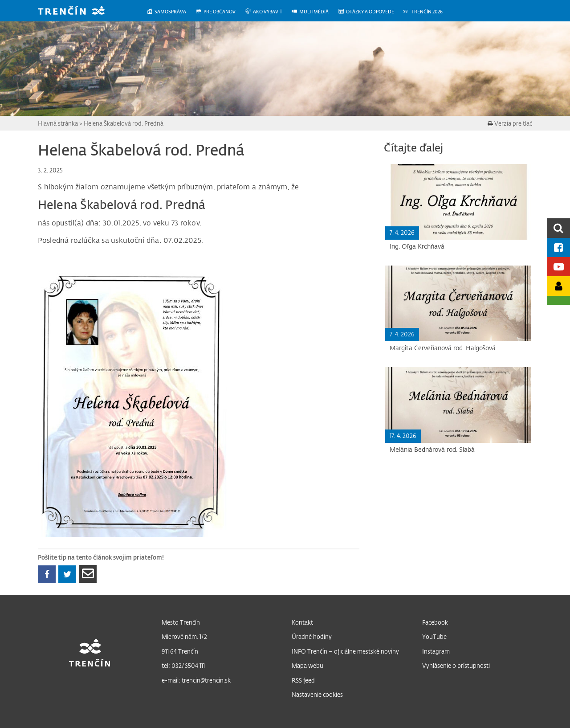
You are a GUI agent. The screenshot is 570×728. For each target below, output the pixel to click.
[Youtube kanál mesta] (558, 267)
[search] (558, 228)
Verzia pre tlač (510, 123)
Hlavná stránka (58, 123)
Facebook (435, 622)
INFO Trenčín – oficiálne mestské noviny (345, 651)
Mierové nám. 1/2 (184, 636)
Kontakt (302, 622)
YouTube (434, 636)
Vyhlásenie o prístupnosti (456, 665)
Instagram (436, 651)
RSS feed (303, 680)
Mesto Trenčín (181, 622)
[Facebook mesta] (558, 247)
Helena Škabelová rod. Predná (124, 123)
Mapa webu (307, 665)
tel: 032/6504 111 (183, 665)
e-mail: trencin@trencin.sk (196, 680)
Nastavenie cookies (317, 694)
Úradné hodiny (312, 636)
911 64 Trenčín (180, 651)
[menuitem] (171, 12)
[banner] (78, 11)
